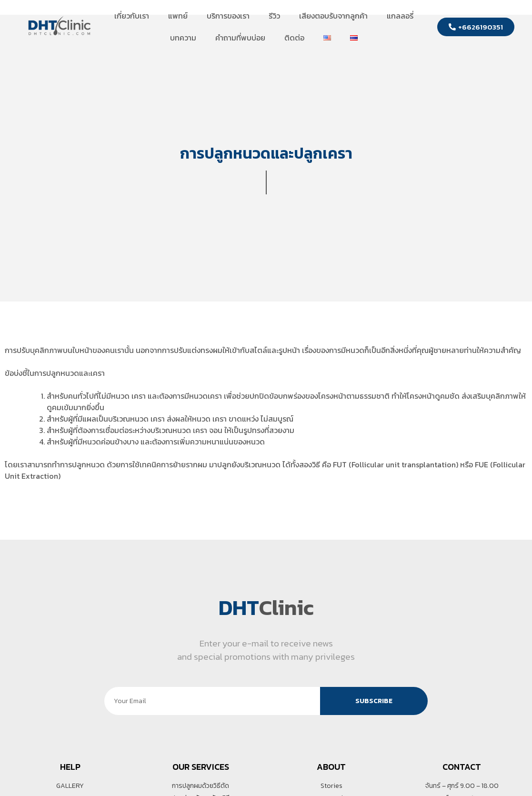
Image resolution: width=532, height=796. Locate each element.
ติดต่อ (294, 38)
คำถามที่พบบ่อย (240, 38)
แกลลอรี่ (400, 16)
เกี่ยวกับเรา (132, 16)
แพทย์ (178, 16)
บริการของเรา (228, 16)
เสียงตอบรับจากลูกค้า (333, 16)
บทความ (183, 38)
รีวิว (274, 16)
